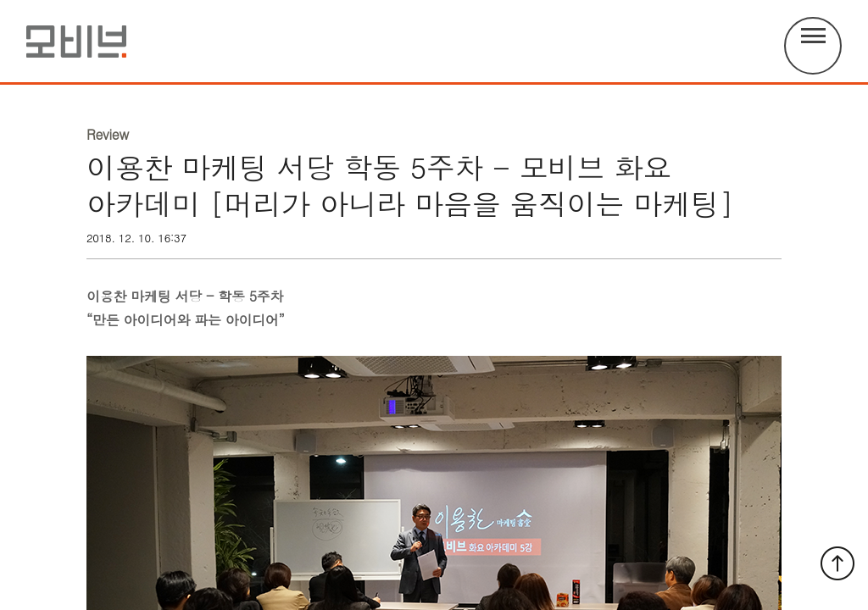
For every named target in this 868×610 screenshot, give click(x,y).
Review (108, 135)
